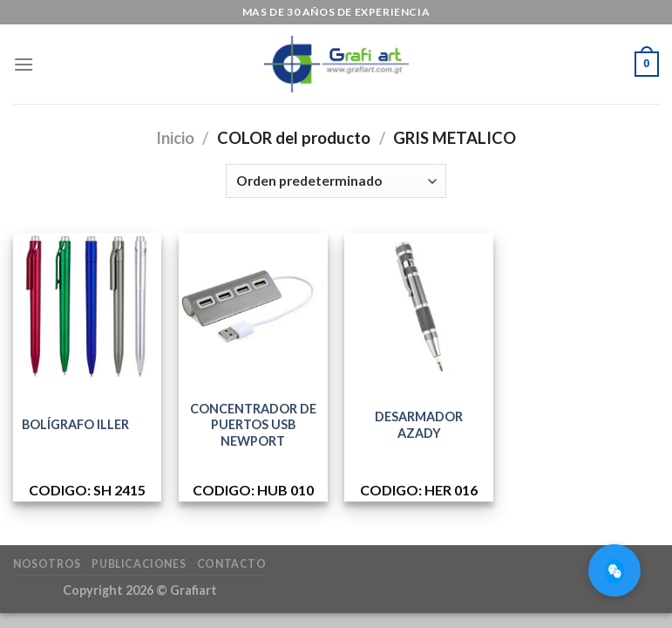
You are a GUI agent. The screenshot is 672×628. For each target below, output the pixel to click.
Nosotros (47, 564)
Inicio (175, 138)
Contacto (232, 564)
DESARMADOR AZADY (419, 425)
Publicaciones (139, 564)
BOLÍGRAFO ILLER (75, 424)
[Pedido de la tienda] (336, 181)
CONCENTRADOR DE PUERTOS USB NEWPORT (253, 425)
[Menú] (24, 64)
